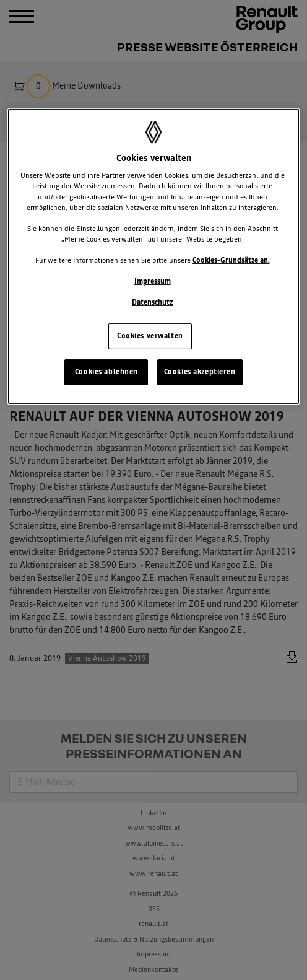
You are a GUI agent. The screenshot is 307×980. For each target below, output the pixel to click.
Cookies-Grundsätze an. (231, 260)
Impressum (153, 281)
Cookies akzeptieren (200, 372)
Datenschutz (152, 302)
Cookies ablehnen (106, 372)
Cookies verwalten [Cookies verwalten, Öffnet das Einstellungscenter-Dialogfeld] (150, 336)
